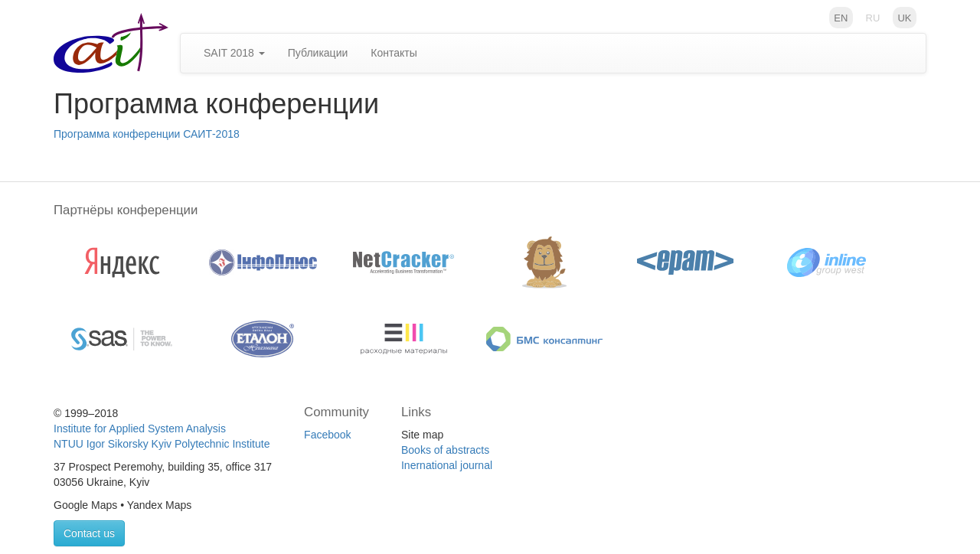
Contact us (89, 533)
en (841, 17)
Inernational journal (447, 465)
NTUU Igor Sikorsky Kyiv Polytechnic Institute (162, 444)
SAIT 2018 (234, 53)
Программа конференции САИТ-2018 (147, 134)
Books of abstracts (445, 450)
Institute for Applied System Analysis (140, 429)
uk (904, 17)
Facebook (327, 435)
